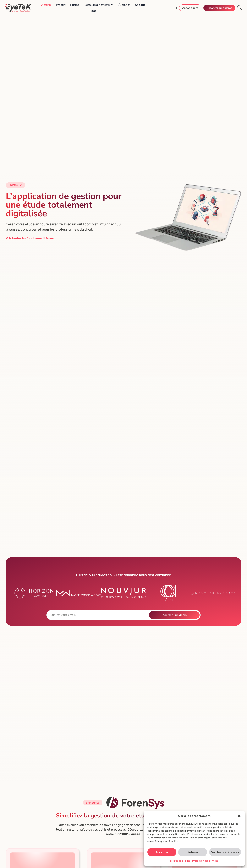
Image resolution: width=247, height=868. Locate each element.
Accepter (162, 852)
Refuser (193, 852)
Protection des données (205, 861)
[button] (239, 816)
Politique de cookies (179, 861)
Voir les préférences (225, 852)
